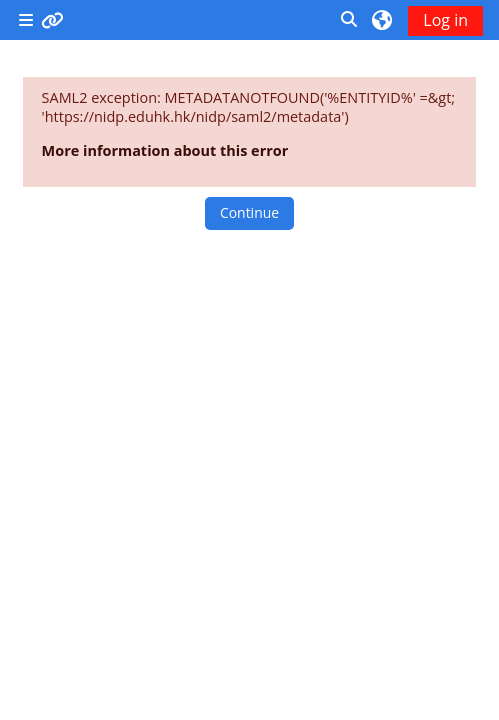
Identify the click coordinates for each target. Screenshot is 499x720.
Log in (445, 20)
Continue (249, 212)
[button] (350, 20)
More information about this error (165, 150)
